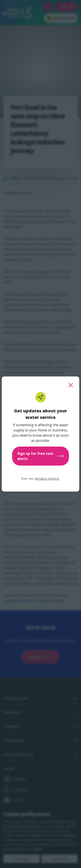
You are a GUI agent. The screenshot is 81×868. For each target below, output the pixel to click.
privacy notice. (48, 478)
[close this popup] (71, 385)
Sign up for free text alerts (40, 456)
